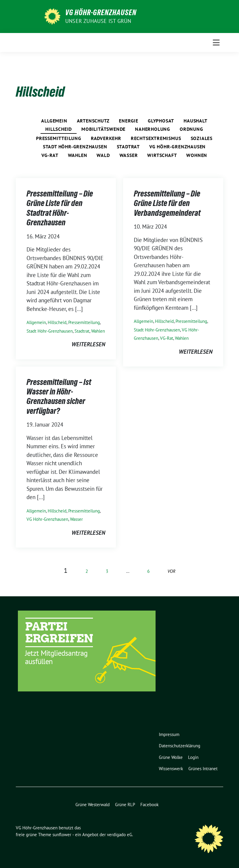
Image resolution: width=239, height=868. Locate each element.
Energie (129, 121)
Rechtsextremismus (156, 138)
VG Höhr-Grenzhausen (101, 12)
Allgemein (54, 121)
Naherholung (153, 129)
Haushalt (195, 121)
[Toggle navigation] (216, 43)
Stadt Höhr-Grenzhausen (75, 147)
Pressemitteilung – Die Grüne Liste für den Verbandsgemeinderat (167, 203)
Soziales (202, 138)
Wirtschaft (162, 155)
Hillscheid (59, 129)
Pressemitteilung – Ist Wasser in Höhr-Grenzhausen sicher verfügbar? (59, 396)
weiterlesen (88, 344)
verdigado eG (119, 835)
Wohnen (197, 155)
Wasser (129, 155)
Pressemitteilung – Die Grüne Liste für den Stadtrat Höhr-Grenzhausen (60, 208)
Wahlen (78, 155)
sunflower (62, 835)
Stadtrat (128, 147)
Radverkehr (106, 138)
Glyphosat (161, 121)
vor (172, 571)
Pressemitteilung (59, 138)
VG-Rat (50, 155)
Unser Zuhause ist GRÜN (98, 21)
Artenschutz (93, 121)
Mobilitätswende (103, 129)
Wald (103, 155)
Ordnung (191, 129)
